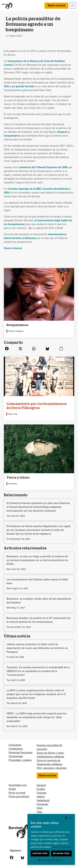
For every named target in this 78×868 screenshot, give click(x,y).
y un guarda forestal (19, 86)
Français (41, 793)
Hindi (39, 808)
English (41, 789)
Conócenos (15, 745)
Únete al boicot (13, 248)
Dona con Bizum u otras (50, 753)
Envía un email (17, 793)
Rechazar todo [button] (61, 853)
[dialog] (51, 839)
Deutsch (41, 785)
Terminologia (16, 756)
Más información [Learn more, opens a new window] (61, 847)
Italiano (41, 797)
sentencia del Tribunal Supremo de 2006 (43, 167)
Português (42, 804)
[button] (51, 860)
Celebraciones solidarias (50, 757)
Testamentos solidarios (49, 764)
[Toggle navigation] (73, 5)
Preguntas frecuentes (21, 753)
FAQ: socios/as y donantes (52, 768)
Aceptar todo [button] (40, 853)
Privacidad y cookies (20, 760)
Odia (39, 812)
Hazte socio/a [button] (56, 6)
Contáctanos (16, 749)
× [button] (70, 818)
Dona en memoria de (48, 760)
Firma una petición (19, 796)
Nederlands (43, 800)
